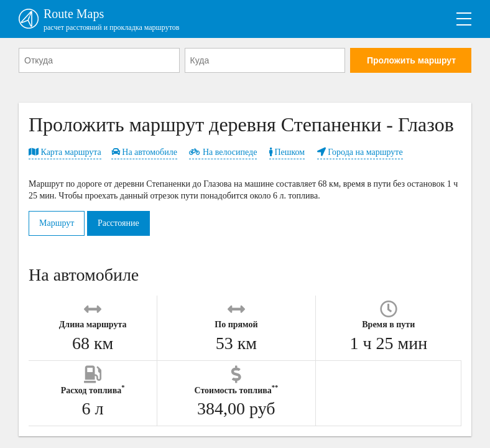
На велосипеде (223, 152)
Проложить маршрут (411, 60)
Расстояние (118, 223)
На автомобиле (144, 152)
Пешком (287, 152)
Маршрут (57, 223)
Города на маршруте (360, 152)
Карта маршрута (65, 152)
